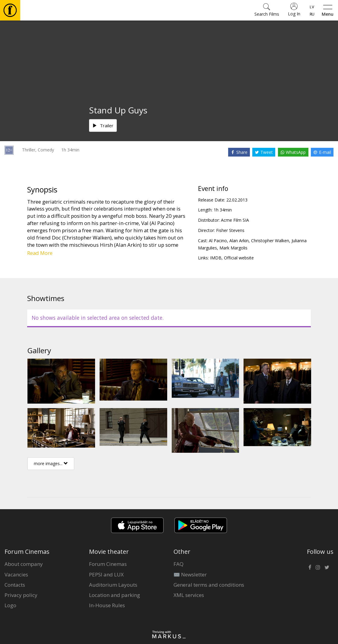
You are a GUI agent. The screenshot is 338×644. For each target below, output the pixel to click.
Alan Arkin (239, 241)
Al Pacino (218, 241)
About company (24, 564)
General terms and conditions (209, 585)
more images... (51, 463)
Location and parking (115, 595)
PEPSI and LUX (106, 574)
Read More (40, 253)
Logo (10, 605)
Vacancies (16, 574)
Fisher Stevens (230, 230)
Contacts (15, 585)
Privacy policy (21, 595)
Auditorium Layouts (113, 585)
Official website (239, 258)
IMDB (216, 258)
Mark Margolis (233, 248)
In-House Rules (107, 605)
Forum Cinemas (108, 564)
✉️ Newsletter (190, 574)
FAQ (179, 564)
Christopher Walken (270, 241)
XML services (189, 595)
